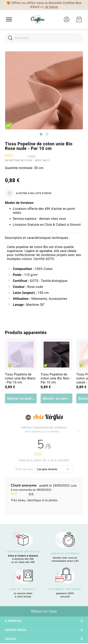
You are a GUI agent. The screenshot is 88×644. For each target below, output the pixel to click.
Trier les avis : (25, 469)
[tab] (44, 238)
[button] (67, 20)
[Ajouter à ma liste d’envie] (28, 193)
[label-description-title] (44, 238)
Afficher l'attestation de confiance (44, 428)
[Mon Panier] (79, 20)
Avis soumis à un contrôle (43, 431)
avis (32, 156)
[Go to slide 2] (47, 134)
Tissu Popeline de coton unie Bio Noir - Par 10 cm (56, 378)
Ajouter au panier (21, 398)
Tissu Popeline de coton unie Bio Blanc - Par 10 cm (20, 378)
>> (49, 7)
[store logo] (38, 20)
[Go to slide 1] (41, 134)
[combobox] (44, 38)
